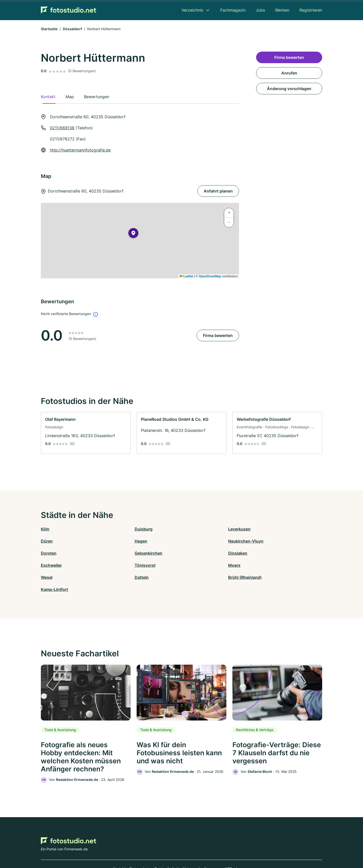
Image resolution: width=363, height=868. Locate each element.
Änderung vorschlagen (289, 89)
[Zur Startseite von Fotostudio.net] (69, 10)
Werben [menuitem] (282, 10)
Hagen (47, 541)
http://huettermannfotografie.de (80, 150)
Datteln (118, 565)
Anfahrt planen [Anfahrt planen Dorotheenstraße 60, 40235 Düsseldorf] (218, 191)
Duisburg (120, 529)
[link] (86, 433)
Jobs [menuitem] (260, 10)
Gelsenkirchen (266, 541)
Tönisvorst (192, 553)
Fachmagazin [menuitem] (233, 10)
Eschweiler (122, 553)
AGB (228, 846)
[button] (133, 234)
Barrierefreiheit (167, 846)
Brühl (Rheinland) (198, 565)
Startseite (49, 29)
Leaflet (186, 276)
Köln (45, 529)
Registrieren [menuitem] (311, 10)
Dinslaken (50, 553)
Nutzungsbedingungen (202, 846)
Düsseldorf (72, 29)
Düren (258, 529)
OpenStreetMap (210, 276)
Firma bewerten (218, 335)
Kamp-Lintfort (265, 565)
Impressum (245, 846)
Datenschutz (140, 846)
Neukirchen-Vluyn (129, 541)
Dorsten (189, 541)
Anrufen (289, 73)
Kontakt (119, 846)
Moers (258, 553)
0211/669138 (62, 128)
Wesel (47, 565)
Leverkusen (193, 529)
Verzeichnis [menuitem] (192, 10)
